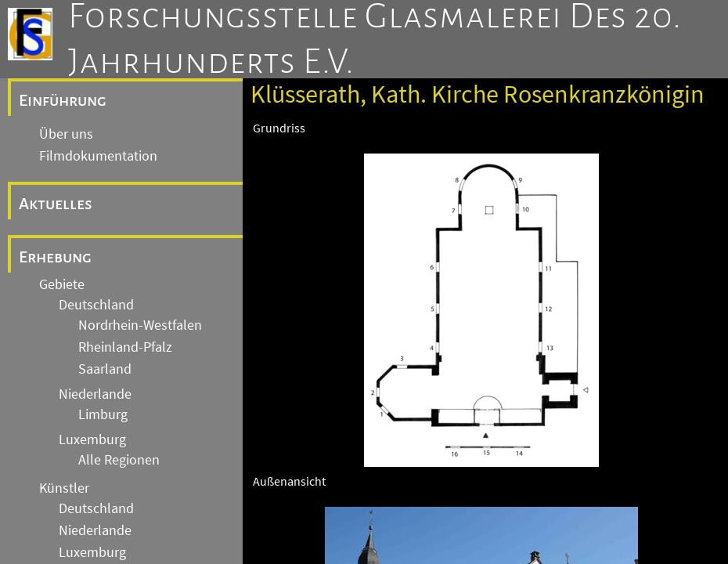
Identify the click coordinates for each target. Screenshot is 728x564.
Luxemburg (92, 439)
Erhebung (55, 257)
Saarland (105, 369)
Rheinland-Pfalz (125, 347)
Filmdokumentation (98, 156)
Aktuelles (56, 204)
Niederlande (95, 394)
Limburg (103, 414)
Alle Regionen (119, 460)
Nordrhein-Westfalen (140, 325)
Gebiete (62, 284)
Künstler (64, 488)
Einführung (63, 100)
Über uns (66, 134)
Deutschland (96, 305)
